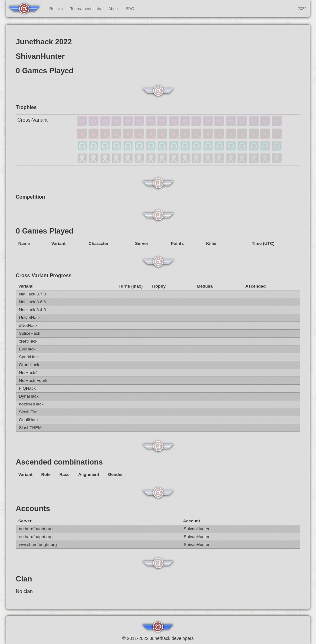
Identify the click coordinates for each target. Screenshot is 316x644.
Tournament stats (86, 9)
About (113, 9)
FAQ (130, 9)
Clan (24, 579)
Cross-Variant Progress (44, 275)
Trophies (26, 107)
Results (56, 9)
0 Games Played (45, 231)
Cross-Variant (32, 120)
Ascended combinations (59, 462)
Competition (30, 197)
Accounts (33, 508)
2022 (302, 9)
